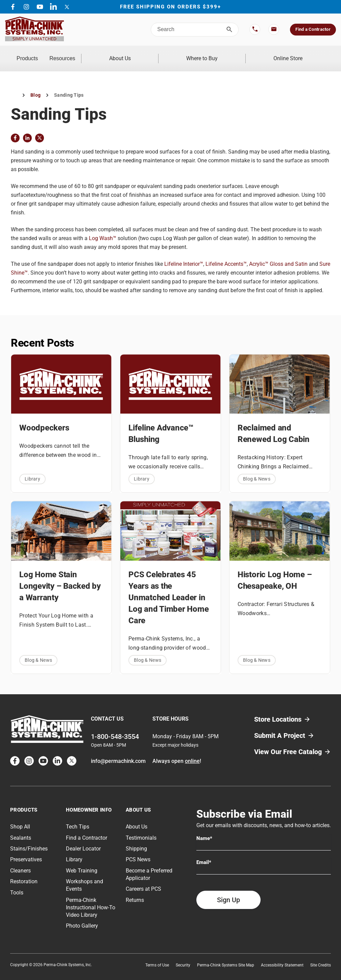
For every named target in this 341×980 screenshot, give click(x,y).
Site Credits (321, 956)
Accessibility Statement (282, 956)
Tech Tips (78, 818)
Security (183, 956)
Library (32, 470)
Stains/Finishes (29, 840)
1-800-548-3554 (115, 728)
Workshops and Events (84, 876)
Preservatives (26, 851)
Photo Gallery (82, 917)
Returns (135, 891)
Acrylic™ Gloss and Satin (278, 255)
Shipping (136, 840)
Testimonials (141, 829)
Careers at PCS (143, 880)
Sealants (21, 829)
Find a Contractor (313, 29)
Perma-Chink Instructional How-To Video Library (91, 898)
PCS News (138, 851)
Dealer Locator (83, 840)
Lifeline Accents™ (226, 255)
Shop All (20, 818)
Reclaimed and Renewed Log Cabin (274, 424)
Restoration (24, 873)
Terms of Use (157, 956)
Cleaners (20, 861)
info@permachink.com (118, 752)
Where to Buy (228, 54)
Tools (17, 883)
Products (40, 54)
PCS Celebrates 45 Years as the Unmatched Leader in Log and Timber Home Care (168, 588)
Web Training (82, 861)
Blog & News (257, 470)
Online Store (297, 54)
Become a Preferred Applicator (149, 865)
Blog (35, 86)
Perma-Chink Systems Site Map (226, 956)
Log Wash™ (103, 229)
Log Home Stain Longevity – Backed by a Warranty (60, 577)
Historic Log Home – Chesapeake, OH (275, 571)
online (192, 752)
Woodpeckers (44, 419)
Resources (102, 54)
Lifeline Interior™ (184, 255)
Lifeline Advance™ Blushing (161, 424)
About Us (164, 54)
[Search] (229, 30)
